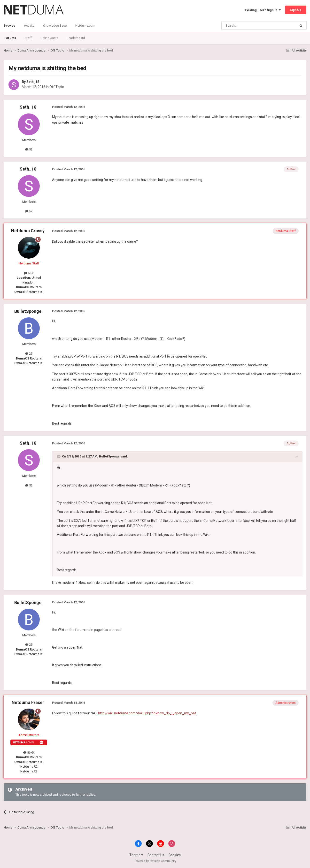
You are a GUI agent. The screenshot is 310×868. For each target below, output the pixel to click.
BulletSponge (28, 311)
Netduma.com (85, 26)
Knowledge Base (55, 26)
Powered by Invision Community (155, 861)
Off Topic (57, 87)
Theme (136, 855)
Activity (29, 26)
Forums (10, 38)
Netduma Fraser (28, 702)
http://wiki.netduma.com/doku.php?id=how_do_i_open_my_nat (147, 713)
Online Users (49, 38)
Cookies (175, 855)
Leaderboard (76, 38)
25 (29, 354)
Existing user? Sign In (263, 10)
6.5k (29, 273)
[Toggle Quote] (59, 456)
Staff (28, 38)
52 (29, 149)
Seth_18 (33, 82)
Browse (9, 28)
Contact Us (156, 855)
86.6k (29, 752)
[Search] (247, 26)
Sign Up (296, 10)
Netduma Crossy (28, 231)
